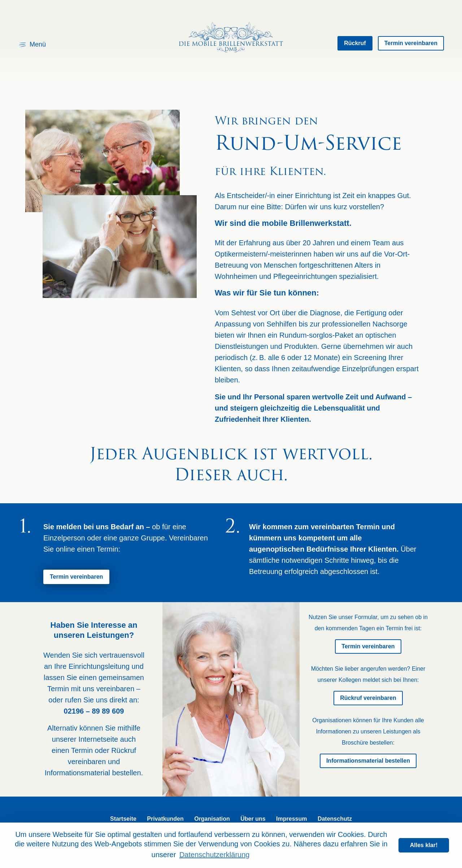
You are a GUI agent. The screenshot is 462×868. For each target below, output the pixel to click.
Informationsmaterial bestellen (368, 761)
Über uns (253, 819)
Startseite (123, 819)
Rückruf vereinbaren (368, 698)
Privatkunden (165, 819)
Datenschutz (335, 819)
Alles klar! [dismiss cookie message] (424, 845)
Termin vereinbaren (411, 43)
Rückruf (355, 43)
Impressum (291, 819)
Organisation (212, 819)
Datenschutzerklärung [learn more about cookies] (215, 855)
